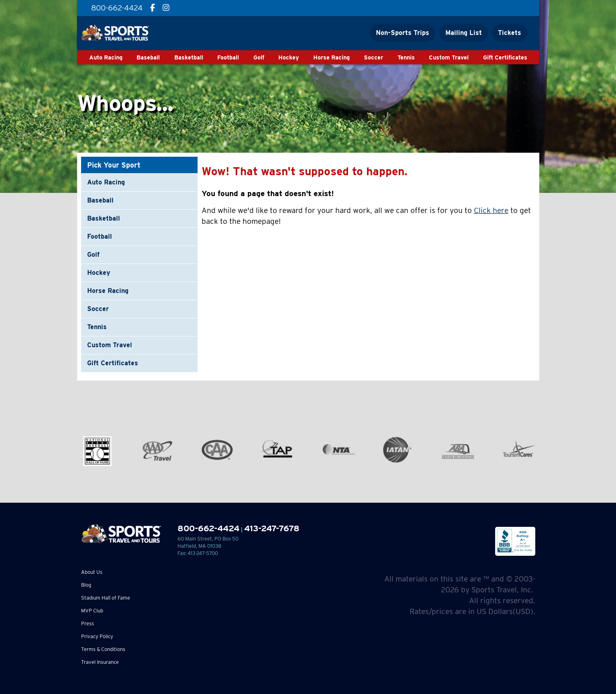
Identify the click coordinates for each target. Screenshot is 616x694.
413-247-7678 (272, 528)
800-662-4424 (208, 528)
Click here (491, 210)
